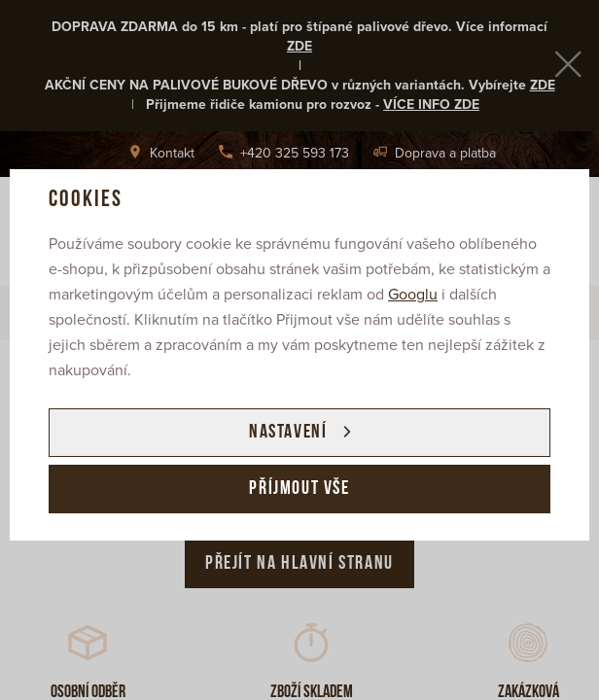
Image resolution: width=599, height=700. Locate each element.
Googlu (413, 295)
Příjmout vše (299, 489)
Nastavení (288, 433)
